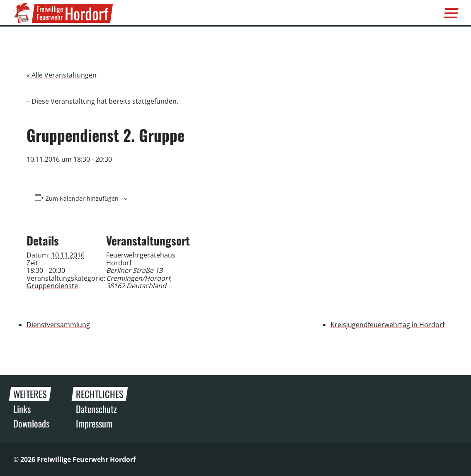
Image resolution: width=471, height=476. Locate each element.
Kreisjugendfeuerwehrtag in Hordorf (387, 325)
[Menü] (451, 13)
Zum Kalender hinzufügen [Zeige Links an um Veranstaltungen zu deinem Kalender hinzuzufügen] (82, 199)
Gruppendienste (52, 286)
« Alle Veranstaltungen (62, 75)
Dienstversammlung (58, 325)
